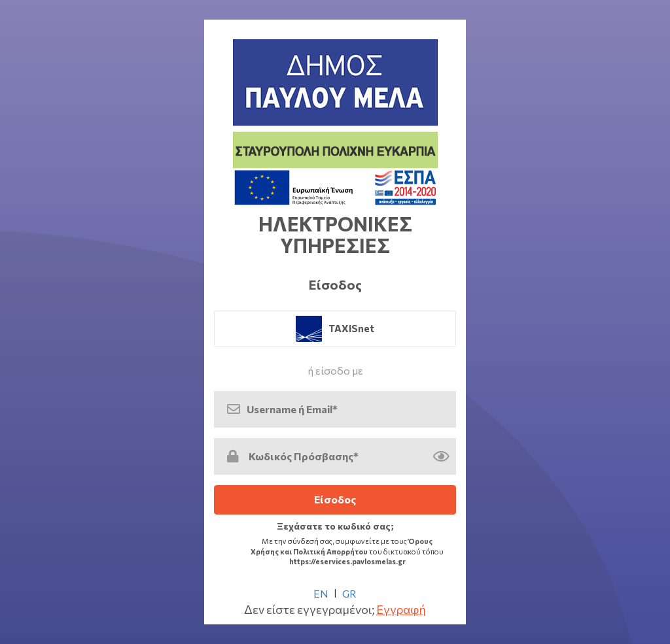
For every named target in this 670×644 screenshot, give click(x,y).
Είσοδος (335, 499)
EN (321, 593)
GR (349, 593)
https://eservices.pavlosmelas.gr (347, 561)
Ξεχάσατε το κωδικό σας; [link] (335, 526)
